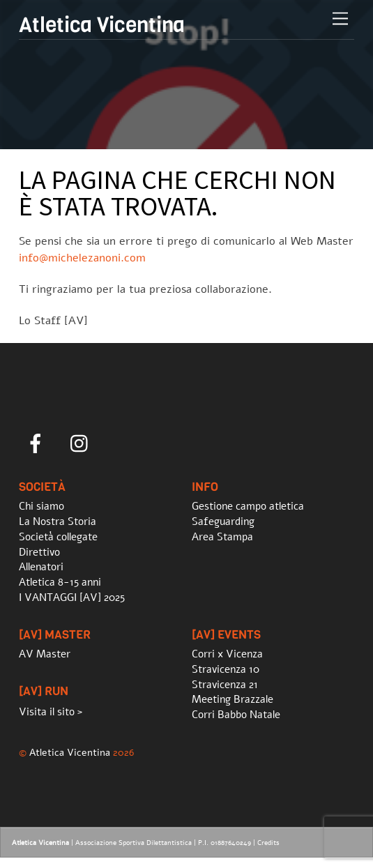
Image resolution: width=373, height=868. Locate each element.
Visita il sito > (51, 712)
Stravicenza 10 (226, 669)
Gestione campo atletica (248, 506)
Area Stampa (222, 537)
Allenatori (41, 567)
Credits (268, 843)
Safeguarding (223, 521)
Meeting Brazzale (233, 699)
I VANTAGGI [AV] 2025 (72, 597)
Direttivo (39, 552)
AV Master (45, 654)
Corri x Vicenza (227, 654)
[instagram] (83, 443)
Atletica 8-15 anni (60, 582)
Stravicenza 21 (225, 685)
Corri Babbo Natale (236, 715)
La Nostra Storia (58, 521)
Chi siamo (41, 506)
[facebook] (38, 443)
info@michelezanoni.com (82, 258)
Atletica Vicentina (70, 752)
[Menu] (340, 19)
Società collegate (58, 537)
